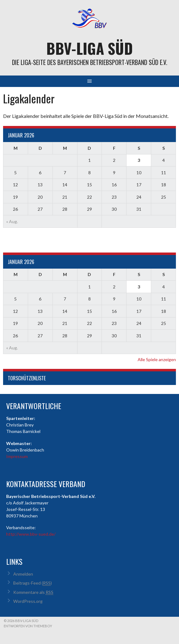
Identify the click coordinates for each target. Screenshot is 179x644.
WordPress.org (28, 601)
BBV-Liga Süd (89, 48)
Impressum (17, 456)
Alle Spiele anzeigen (157, 359)
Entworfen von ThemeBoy (28, 626)
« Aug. (12, 221)
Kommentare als (33, 592)
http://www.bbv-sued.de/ (31, 534)
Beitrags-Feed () (33, 583)
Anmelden (23, 574)
